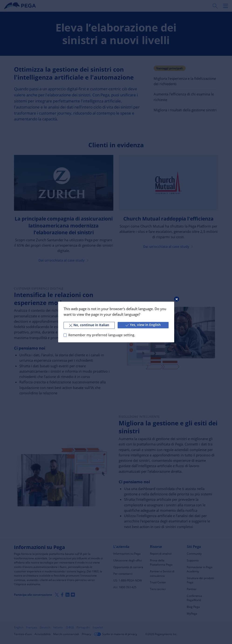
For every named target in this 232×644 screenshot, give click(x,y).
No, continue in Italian (89, 325)
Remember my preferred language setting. (102, 335)
